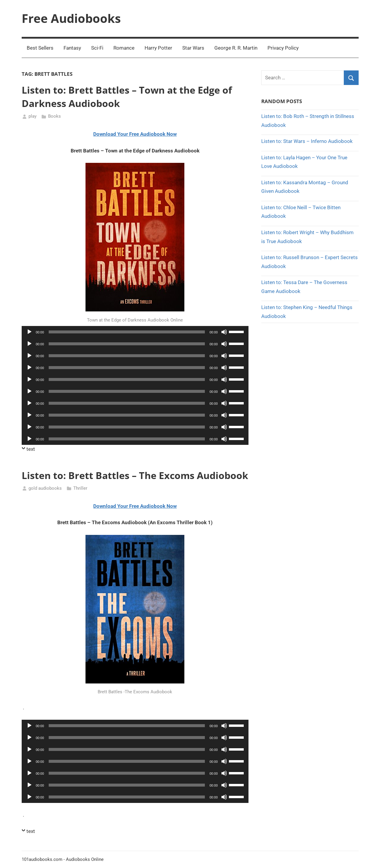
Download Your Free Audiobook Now (135, 134)
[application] (135, 332)
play (33, 116)
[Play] (29, 332)
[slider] (127, 332)
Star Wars (193, 48)
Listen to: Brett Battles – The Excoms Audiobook (135, 475)
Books (54, 116)
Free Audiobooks (71, 18)
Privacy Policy (283, 48)
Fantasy (72, 48)
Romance (124, 48)
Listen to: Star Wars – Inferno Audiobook (307, 141)
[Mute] (224, 332)
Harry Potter (158, 48)
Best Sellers (40, 48)
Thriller (80, 488)
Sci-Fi (97, 48)
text (31, 449)
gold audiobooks (45, 488)
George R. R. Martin (236, 48)
